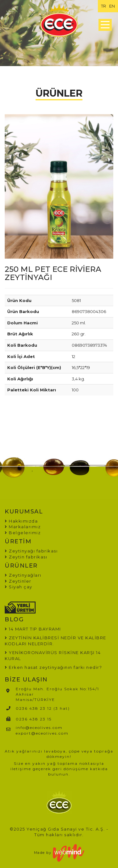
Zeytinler (18, 581)
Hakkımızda (21, 521)
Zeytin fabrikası (26, 557)
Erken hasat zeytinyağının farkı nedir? (55, 667)
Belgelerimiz (23, 533)
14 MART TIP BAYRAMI (35, 629)
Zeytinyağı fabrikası (31, 551)
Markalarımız (23, 527)
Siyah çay (19, 587)
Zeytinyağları (23, 575)
